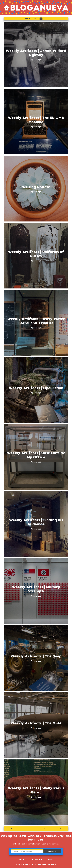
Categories (37, 860)
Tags (51, 860)
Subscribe (52, 851)
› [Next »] (60, 828)
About (27, 19)
